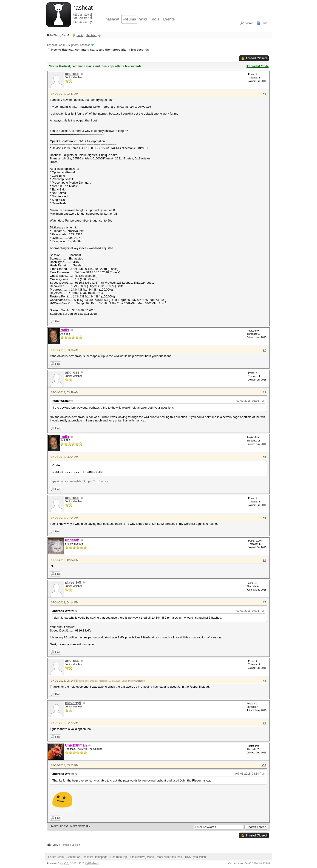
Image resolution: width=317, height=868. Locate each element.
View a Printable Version (66, 845)
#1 (265, 94)
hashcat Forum (56, 45)
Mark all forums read (169, 857)
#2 (265, 350)
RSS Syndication (195, 857)
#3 (265, 392)
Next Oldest (59, 826)
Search (249, 23)
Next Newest (79, 826)
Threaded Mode (258, 66)
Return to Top (119, 857)
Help (264, 23)
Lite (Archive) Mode (142, 857)
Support (73, 45)
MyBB (65, 863)
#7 (265, 603)
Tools (155, 19)
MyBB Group (92, 863)
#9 (265, 723)
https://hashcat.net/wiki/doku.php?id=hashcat (80, 481)
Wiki (143, 19)
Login (80, 35)
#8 (265, 681)
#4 (265, 457)
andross (72, 74)
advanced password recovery (82, 14)
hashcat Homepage (95, 857)
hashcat (112, 19)
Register (91, 35)
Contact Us (73, 857)
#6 (265, 560)
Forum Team (56, 857)
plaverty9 (73, 582)
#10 (264, 765)
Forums (129, 19)
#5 (265, 518)
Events (169, 19)
